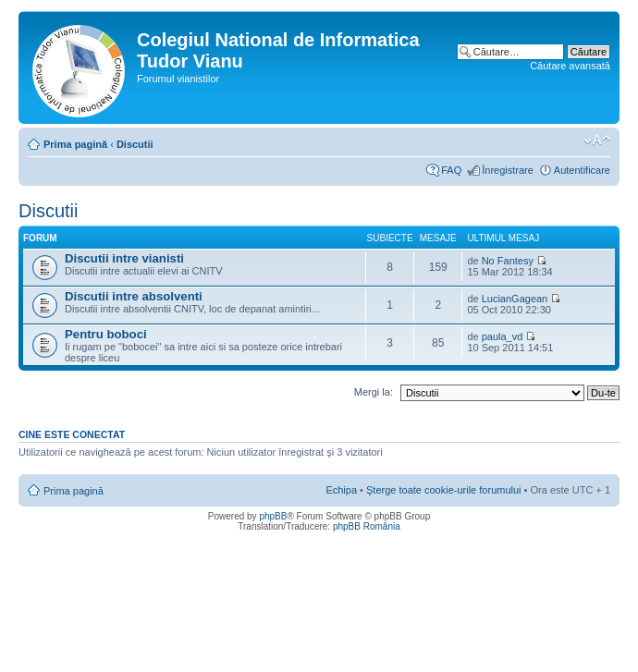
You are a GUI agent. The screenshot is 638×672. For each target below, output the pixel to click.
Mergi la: (374, 392)
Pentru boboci (106, 334)
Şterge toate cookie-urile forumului (444, 490)
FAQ (451, 170)
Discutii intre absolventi (134, 296)
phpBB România (367, 526)
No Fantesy (508, 261)
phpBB (273, 516)
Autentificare (582, 170)
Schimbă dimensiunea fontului (597, 141)
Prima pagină (75, 144)
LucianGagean (515, 299)
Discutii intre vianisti (124, 258)
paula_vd (503, 336)
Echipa (341, 490)
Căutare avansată (570, 66)
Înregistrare (508, 170)
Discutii (135, 144)
